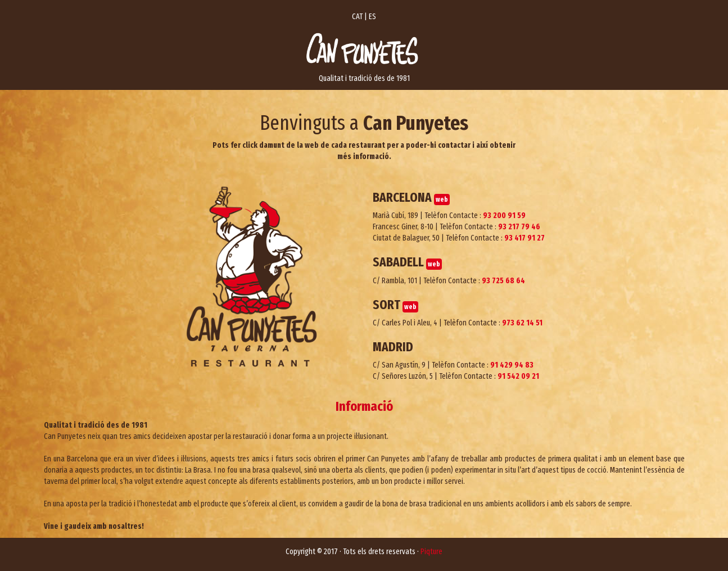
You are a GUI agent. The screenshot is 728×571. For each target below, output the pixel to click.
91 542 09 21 (518, 376)
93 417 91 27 (524, 238)
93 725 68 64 (503, 281)
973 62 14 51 (522, 323)
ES (372, 17)
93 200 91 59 (504, 216)
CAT (357, 17)
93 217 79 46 (519, 227)
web (442, 200)
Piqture (431, 552)
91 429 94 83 (512, 365)
